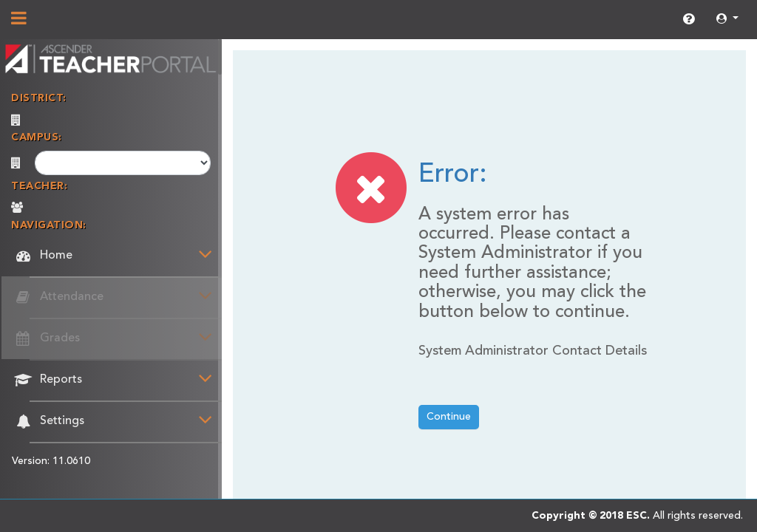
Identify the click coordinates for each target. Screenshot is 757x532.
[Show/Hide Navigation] (19, 20)
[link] (689, 20)
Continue (449, 417)
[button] (727, 20)
